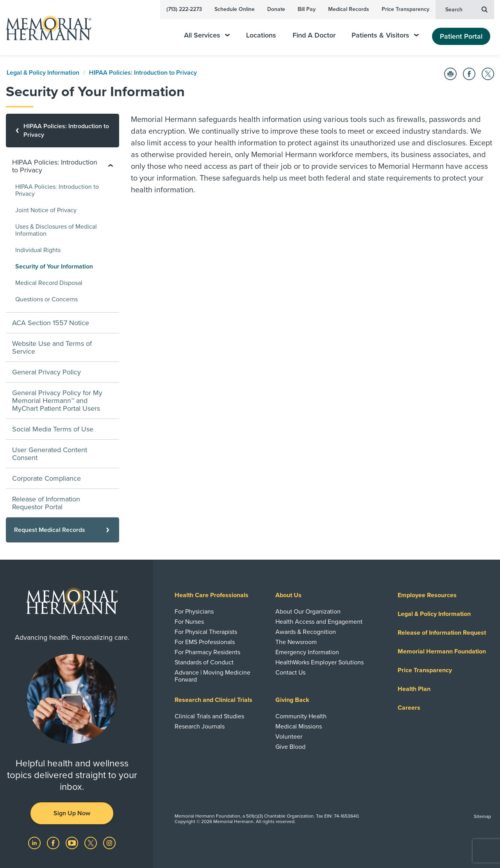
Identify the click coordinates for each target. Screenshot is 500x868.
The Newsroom (296, 642)
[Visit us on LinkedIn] (35, 843)
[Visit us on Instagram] (109, 843)
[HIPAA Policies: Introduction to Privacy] (62, 131)
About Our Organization (308, 612)
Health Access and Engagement (319, 622)
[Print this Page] (450, 74)
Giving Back (292, 700)
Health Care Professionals (212, 595)
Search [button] (466, 9)
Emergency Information (307, 652)
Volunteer (289, 737)
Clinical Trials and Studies (209, 716)
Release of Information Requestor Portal (46, 503)
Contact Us (290, 673)
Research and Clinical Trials (213, 700)
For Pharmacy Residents (207, 652)
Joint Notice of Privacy (46, 210)
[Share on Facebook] (469, 74)
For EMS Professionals (205, 642)
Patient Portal (461, 36)
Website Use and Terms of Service (52, 347)
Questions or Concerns (46, 299)
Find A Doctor (314, 35)
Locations (261, 35)
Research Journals (200, 727)
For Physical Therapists (206, 632)
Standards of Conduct (204, 662)
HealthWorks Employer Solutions (320, 662)
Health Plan (414, 689)
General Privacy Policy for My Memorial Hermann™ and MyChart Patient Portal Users (57, 401)
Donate (276, 9)
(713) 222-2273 (184, 9)
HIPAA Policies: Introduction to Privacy (143, 73)
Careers (409, 708)
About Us (288, 595)
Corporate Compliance (46, 478)
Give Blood (290, 747)
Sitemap (482, 816)
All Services (207, 35)
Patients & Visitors (385, 35)
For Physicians (194, 612)
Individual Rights (38, 250)
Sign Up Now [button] (72, 813)
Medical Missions (299, 727)
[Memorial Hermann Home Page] (45, 28)
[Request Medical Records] (62, 530)
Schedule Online (235, 9)
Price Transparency (405, 9)
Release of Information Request (442, 633)
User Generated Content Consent (50, 454)
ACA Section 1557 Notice (51, 323)
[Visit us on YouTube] (73, 843)
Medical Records (349, 9)
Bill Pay (307, 9)
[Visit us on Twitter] (91, 843)
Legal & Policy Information (43, 73)
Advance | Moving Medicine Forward (212, 676)
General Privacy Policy (46, 372)
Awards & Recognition (306, 632)
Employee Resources (427, 595)
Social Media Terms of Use (53, 429)
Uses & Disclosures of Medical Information (56, 230)
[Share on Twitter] (488, 74)
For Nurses (189, 622)
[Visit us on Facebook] (54, 843)
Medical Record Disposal (49, 283)
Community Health (301, 716)
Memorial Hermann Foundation (442, 651)
